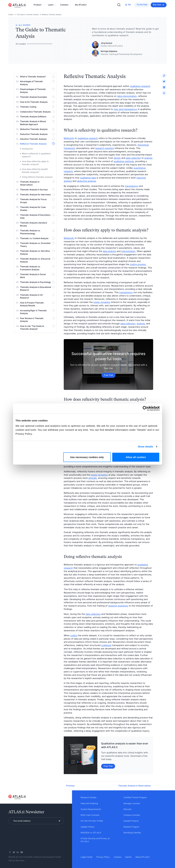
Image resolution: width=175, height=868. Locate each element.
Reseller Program (131, 827)
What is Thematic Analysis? (37, 77)
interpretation (128, 251)
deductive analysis (87, 181)
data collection (133, 158)
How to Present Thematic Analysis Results (37, 304)
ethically (93, 478)
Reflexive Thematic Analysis (52, 15)
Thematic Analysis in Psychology (37, 282)
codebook (106, 645)
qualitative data (88, 178)
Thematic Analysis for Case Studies (37, 209)
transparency (132, 186)
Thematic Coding (37, 107)
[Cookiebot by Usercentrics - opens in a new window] (145, 408)
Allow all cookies (136, 457)
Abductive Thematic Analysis (37, 129)
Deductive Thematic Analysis (37, 134)
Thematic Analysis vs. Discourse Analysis (37, 260)
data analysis (109, 251)
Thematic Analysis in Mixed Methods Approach (37, 123)
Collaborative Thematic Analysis (37, 112)
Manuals (127, 809)
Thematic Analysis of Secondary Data (37, 216)
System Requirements (91, 809)
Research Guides (88, 797)
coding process (138, 264)
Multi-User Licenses (90, 815)
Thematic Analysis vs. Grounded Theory (37, 245)
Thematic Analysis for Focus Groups (37, 201)
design (117, 158)
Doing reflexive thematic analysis (37, 177)
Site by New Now (16, 861)
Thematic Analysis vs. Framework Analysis (37, 268)
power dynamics (102, 302)
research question (104, 148)
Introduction (27, 149)
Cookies (118, 857)
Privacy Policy (103, 857)
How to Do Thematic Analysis (37, 102)
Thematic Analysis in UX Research (37, 296)
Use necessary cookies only (87, 457)
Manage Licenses (132, 803)
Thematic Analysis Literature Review (37, 224)
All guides (23, 25)
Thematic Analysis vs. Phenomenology (37, 232)
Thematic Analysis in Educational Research (37, 289)
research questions (118, 606)
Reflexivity (69, 138)
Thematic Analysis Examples (37, 97)
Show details (145, 447)
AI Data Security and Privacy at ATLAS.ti (95, 840)
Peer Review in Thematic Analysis (37, 320)
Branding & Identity (132, 833)
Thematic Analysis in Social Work (37, 276)
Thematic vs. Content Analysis (37, 238)
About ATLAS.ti (142, 857)
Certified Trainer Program (135, 797)
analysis (148, 158)
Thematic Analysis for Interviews (37, 195)
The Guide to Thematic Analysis (28, 15)
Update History (88, 827)
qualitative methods (124, 161)
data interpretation (127, 96)
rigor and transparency (125, 109)
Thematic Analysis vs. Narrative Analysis (37, 252)
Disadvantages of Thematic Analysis (37, 91)
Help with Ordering (89, 803)
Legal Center (87, 857)
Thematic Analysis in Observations (37, 183)
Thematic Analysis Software (37, 117)
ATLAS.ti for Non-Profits (92, 821)
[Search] (119, 5)
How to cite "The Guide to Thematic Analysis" (37, 328)
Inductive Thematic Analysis (37, 139)
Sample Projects (131, 821)
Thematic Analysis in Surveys (37, 190)
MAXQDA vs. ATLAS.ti (91, 833)
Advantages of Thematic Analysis (37, 83)
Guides (11, 15)
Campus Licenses (132, 815)
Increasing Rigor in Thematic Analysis (37, 312)
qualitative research (140, 86)
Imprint (128, 857)
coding (74, 635)
